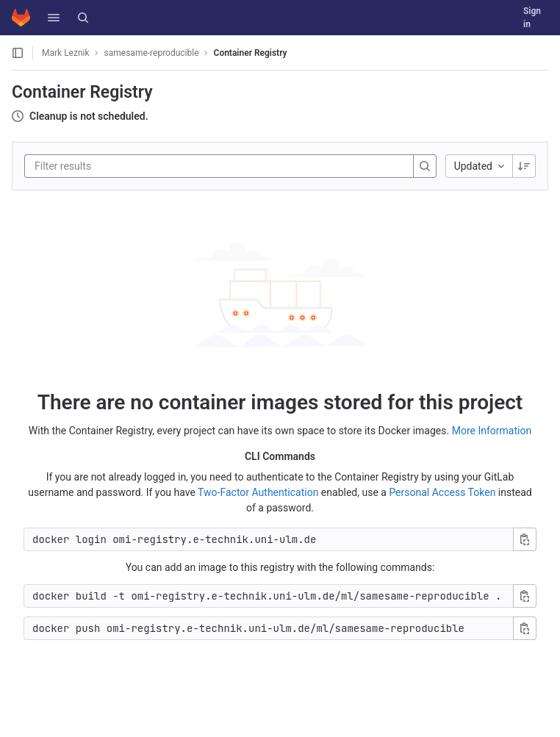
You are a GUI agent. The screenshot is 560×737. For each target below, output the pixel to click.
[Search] (83, 18)
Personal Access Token (442, 492)
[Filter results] (123, 166)
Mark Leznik (66, 53)
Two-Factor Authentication (258, 492)
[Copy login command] (525, 539)
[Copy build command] (525, 596)
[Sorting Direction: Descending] (524, 166)
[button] (54, 18)
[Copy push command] (525, 628)
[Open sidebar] (18, 53)
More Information (492, 431)
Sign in (532, 18)
